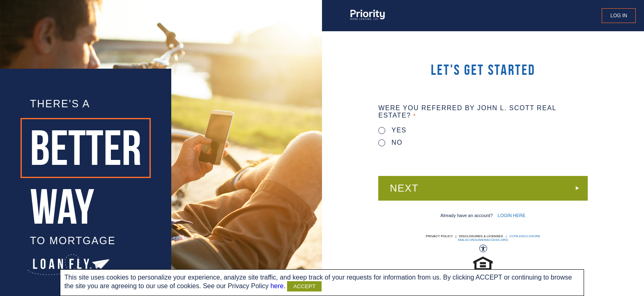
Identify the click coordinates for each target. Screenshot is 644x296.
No (390, 142)
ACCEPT (304, 286)
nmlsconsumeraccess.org (483, 240)
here (277, 286)
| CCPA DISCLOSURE (522, 236)
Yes (392, 130)
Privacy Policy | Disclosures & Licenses (465, 236)
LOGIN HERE (512, 215)
